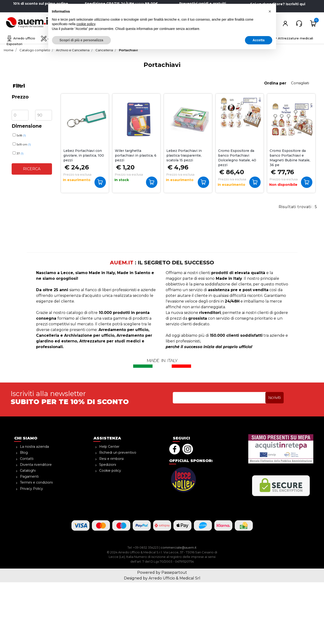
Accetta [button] (259, 631)
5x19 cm (24, 144)
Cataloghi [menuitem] (28, 471)
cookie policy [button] (86, 615)
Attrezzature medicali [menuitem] (292, 38)
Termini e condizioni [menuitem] (36, 482)
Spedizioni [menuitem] (108, 465)
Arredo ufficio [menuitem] (21, 38)
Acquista (101, 182)
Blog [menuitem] (24, 453)
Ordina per (275, 83)
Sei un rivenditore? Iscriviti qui (278, 4)
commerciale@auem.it (179, 547)
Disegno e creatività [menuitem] (107, 38)
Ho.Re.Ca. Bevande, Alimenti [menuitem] (208, 38)
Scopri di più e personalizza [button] (81, 631)
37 (20, 153)
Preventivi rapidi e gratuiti (203, 4)
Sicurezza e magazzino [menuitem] (154, 38)
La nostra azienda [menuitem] (34, 447)
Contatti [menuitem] (27, 459)
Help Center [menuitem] (109, 447)
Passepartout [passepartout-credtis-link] (174, 572)
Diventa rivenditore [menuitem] (36, 465)
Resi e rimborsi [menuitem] (111, 459)
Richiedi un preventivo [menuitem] (118, 453)
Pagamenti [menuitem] (29, 476)
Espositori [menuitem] (14, 44)
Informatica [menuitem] (253, 38)
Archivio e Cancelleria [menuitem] (61, 38)
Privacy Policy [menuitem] (31, 489)
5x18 (21, 135)
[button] (153, 23)
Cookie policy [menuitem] (110, 471)
